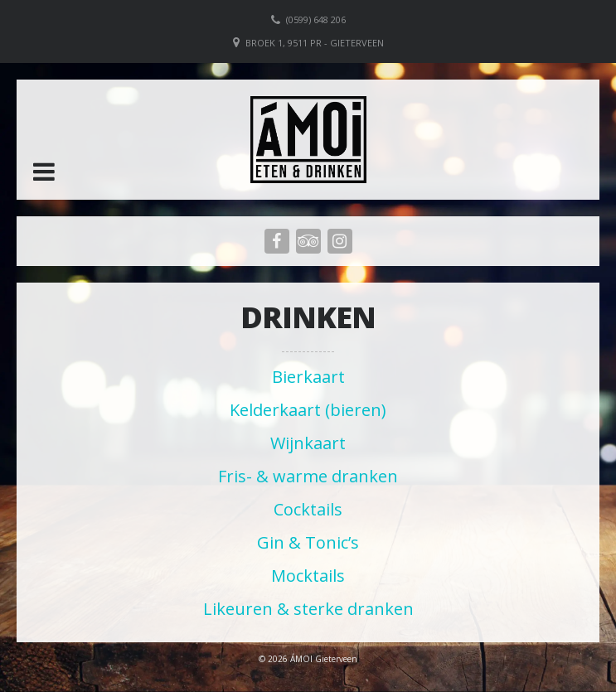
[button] (44, 172)
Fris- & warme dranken (308, 476)
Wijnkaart (308, 443)
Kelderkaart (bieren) (308, 410)
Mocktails (308, 576)
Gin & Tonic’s (308, 542)
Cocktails (308, 509)
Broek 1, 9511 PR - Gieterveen (315, 43)
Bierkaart (308, 377)
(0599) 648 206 (316, 19)
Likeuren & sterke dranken (308, 609)
